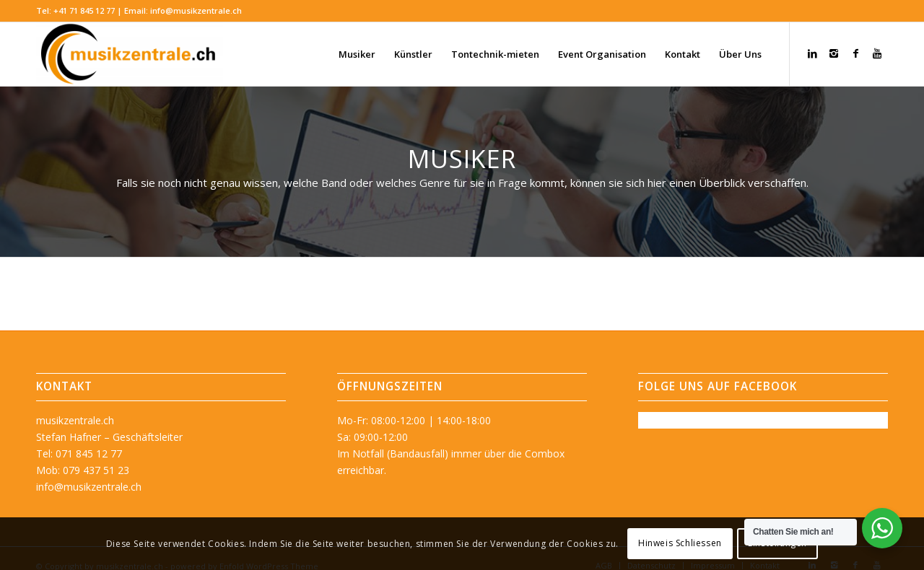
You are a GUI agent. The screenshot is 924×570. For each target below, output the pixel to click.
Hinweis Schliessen (680, 543)
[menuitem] (357, 54)
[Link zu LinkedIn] (812, 53)
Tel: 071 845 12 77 (79, 453)
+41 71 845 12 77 (84, 10)
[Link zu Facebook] (855, 53)
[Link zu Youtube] (877, 53)
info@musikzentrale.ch (196, 10)
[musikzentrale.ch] (130, 54)
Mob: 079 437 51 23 (83, 470)
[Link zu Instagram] (834, 53)
